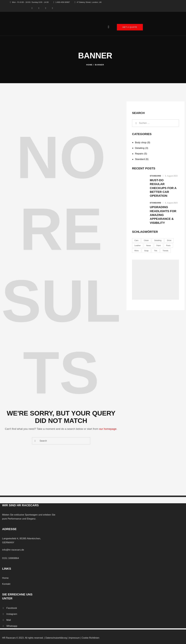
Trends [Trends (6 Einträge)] (165, 251)
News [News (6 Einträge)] (149, 246)
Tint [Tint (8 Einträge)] (156, 251)
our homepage (108, 429)
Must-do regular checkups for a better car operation (163, 188)
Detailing (140, 148)
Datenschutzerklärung (57, 638)
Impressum (75, 638)
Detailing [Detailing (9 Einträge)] (158, 240)
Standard (140, 159)
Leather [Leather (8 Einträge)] (138, 246)
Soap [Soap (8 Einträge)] (146, 251)
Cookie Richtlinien (92, 638)
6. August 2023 (171, 176)
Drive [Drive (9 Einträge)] (169, 240)
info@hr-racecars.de (13, 550)
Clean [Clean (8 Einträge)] (146, 240)
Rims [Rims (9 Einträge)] (137, 251)
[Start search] (35, 441)
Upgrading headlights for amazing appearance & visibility (163, 215)
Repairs (139, 154)
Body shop (141, 142)
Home (89, 65)
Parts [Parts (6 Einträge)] (168, 246)
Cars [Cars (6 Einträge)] (136, 240)
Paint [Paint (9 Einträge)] (159, 246)
